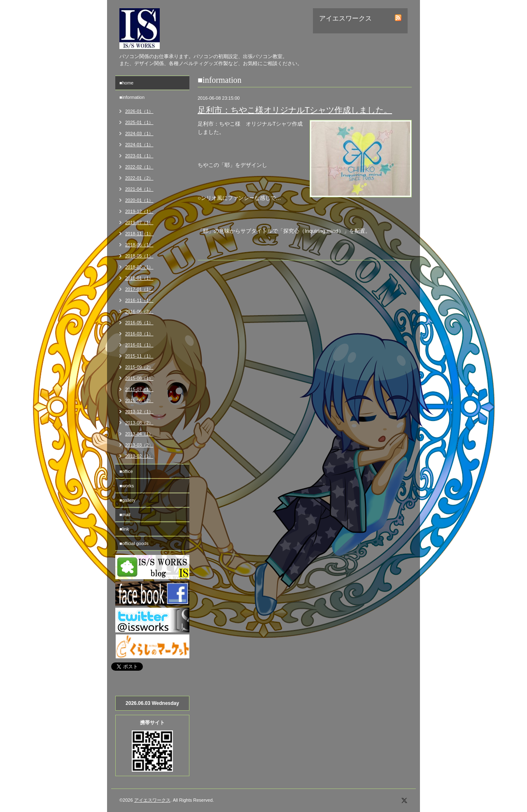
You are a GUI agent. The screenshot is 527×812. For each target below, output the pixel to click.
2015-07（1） (139, 389)
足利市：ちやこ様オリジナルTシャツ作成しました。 (295, 110)
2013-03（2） (139, 445)
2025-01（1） (139, 122)
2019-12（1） (139, 211)
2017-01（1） (139, 289)
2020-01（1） (139, 200)
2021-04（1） (139, 189)
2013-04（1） (139, 434)
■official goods (134, 543)
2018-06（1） (139, 245)
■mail (125, 515)
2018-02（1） (139, 267)
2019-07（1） (139, 222)
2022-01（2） (139, 178)
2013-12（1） (139, 412)
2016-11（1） (139, 300)
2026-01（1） (139, 111)
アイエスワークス (152, 800)
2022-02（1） (139, 167)
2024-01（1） (139, 145)
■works (127, 486)
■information (132, 97)
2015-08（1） (139, 378)
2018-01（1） (139, 278)
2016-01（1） (139, 345)
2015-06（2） (139, 400)
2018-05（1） (139, 256)
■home (126, 83)
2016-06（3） (139, 311)
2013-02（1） (139, 456)
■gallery (127, 500)
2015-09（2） (139, 367)
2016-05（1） (139, 323)
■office (126, 471)
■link (124, 529)
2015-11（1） (139, 356)
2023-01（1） (139, 156)
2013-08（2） (139, 423)
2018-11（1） (139, 234)
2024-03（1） (139, 133)
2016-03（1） (139, 334)
